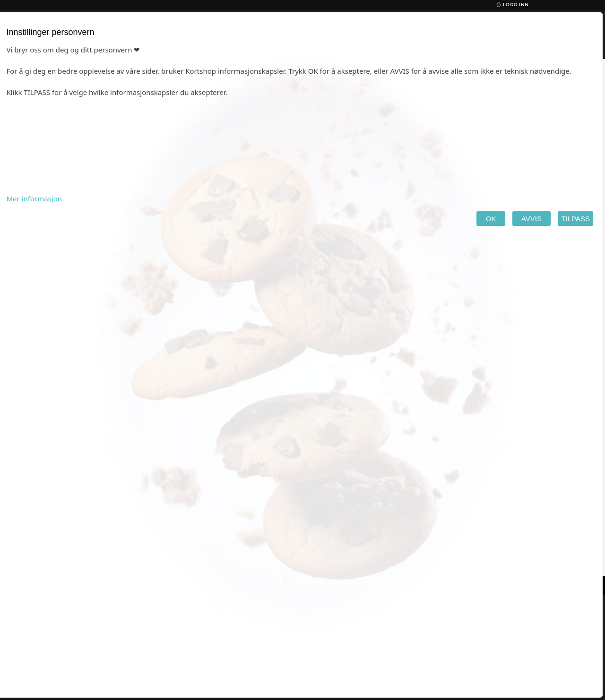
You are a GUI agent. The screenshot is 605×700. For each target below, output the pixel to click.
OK (491, 219)
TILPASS (575, 219)
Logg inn (512, 5)
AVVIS (532, 219)
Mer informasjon (34, 199)
